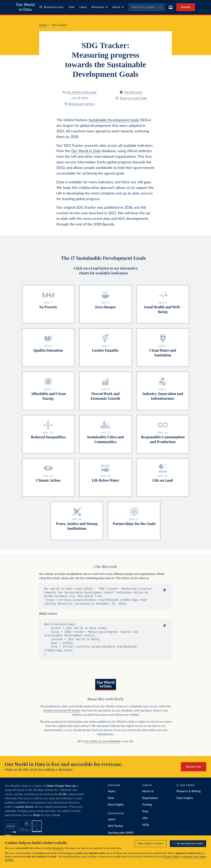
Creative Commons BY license (62, 713)
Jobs (145, 821)
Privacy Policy (171, 857)
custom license (24, 810)
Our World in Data (25, 7)
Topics (112, 794)
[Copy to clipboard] (160, 590)
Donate (186, 7)
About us (148, 794)
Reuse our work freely (131, 98)
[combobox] (147, 7)
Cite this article (131, 92)
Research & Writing (189, 794)
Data (72, 7)
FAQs (36, 818)
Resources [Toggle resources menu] (100, 7)
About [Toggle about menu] (118, 7)
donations (58, 848)
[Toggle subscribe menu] (171, 7)
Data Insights (116, 807)
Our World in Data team (82, 92)
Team (145, 814)
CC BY (63, 797)
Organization (150, 801)
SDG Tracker (115, 829)
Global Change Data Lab (61, 789)
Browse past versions (80, 104)
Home (43, 25)
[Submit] (160, 7)
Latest (83, 7)
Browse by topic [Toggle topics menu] (52, 7)
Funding (147, 807)
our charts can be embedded (102, 744)
